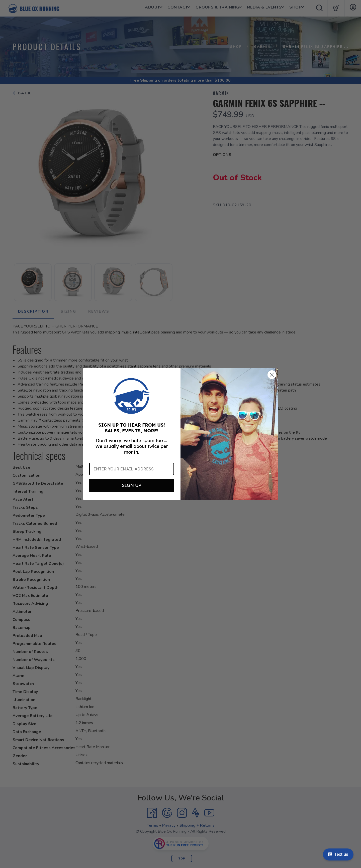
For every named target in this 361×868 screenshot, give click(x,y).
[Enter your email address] (132, 469)
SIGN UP (131, 485)
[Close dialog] (272, 375)
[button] (132, 396)
